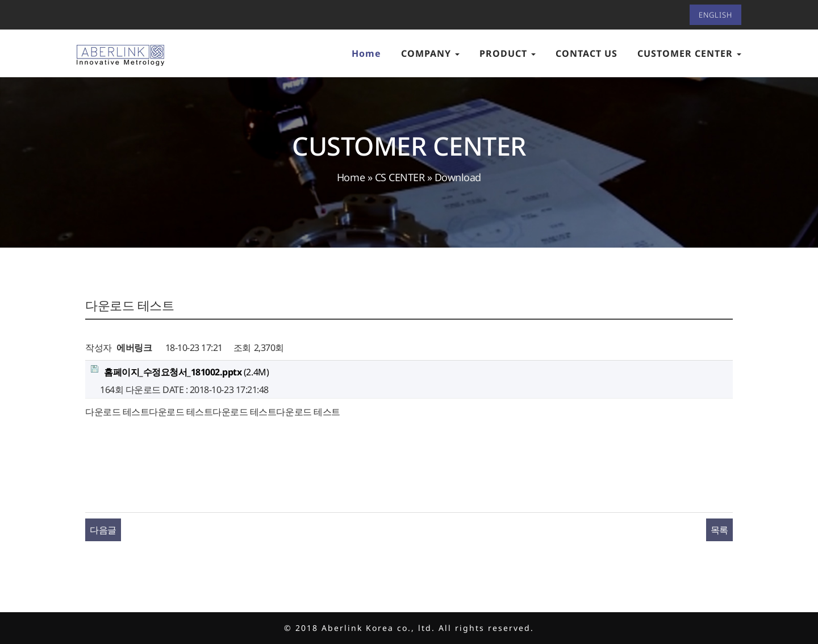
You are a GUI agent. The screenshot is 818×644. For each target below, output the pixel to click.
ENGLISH (715, 15)
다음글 (103, 530)
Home (366, 53)
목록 (719, 530)
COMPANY (430, 53)
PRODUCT (508, 53)
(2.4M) (180, 372)
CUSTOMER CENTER (689, 53)
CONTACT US (587, 53)
